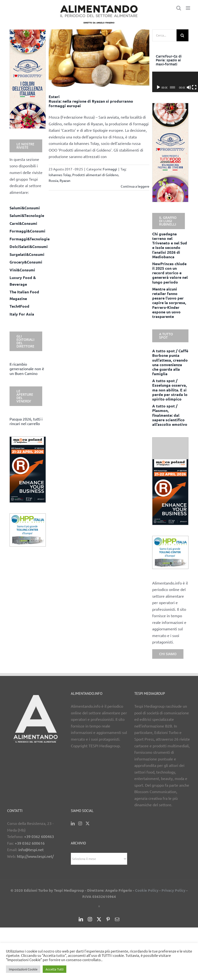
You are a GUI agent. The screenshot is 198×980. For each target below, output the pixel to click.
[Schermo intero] (186, 87)
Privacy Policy (173, 890)
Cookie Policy (147, 890)
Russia (53, 180)
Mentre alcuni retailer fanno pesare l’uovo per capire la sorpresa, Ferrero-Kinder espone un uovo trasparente (169, 303)
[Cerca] (182, 35)
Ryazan (65, 180)
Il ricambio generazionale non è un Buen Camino (27, 369)
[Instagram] (80, 823)
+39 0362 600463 (39, 836)
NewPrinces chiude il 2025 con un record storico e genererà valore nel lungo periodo (170, 273)
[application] (170, 82)
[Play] (158, 87)
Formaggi (110, 169)
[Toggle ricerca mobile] (179, 8)
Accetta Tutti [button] (55, 969)
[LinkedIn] (73, 823)
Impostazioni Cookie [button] (23, 969)
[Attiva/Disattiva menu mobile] (188, 8)
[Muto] (182, 87)
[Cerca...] (164, 35)
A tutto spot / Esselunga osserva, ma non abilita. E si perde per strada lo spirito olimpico (170, 390)
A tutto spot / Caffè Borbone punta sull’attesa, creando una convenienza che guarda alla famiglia (170, 362)
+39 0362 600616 (30, 843)
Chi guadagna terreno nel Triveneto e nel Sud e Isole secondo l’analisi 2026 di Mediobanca (170, 245)
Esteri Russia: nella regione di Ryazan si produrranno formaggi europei (91, 101)
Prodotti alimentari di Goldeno (95, 175)
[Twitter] (88, 823)
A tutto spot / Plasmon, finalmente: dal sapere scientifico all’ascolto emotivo (170, 415)
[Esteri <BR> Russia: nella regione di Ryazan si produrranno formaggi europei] (99, 58)
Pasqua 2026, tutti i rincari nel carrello (26, 421)
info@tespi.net (31, 849)
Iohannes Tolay (60, 175)
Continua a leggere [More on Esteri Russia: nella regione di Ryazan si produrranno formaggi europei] (135, 186)
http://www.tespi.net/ (35, 856)
